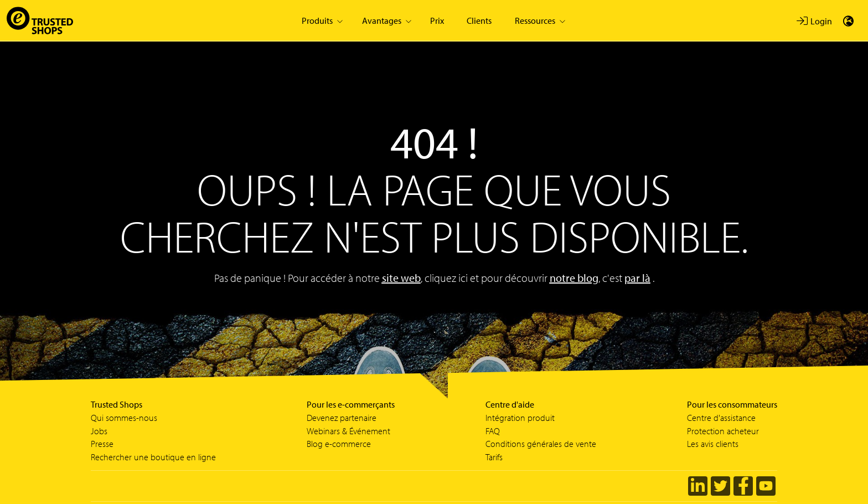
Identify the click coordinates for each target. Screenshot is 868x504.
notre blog (574, 278)
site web (401, 278)
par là (637, 278)
